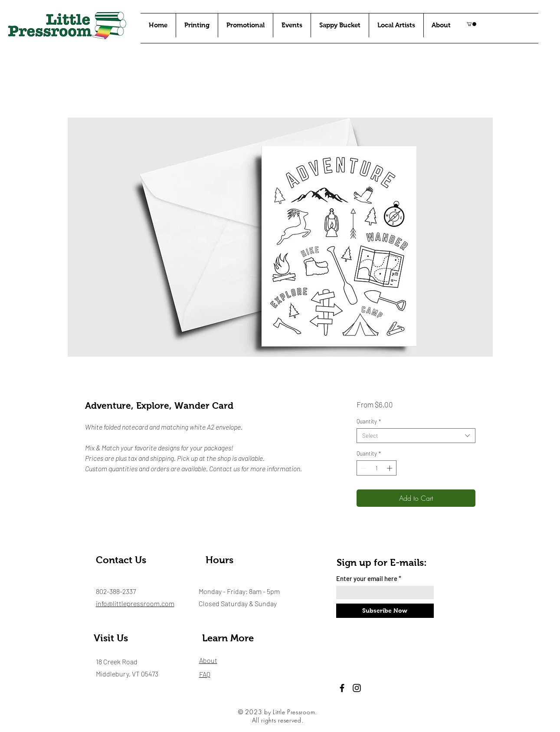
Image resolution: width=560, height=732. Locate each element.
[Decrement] (363, 468)
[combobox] (416, 436)
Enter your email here (367, 579)
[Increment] (390, 468)
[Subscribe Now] (385, 611)
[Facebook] (342, 688)
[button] (472, 24)
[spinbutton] (377, 468)
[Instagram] (357, 688)
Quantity (369, 421)
